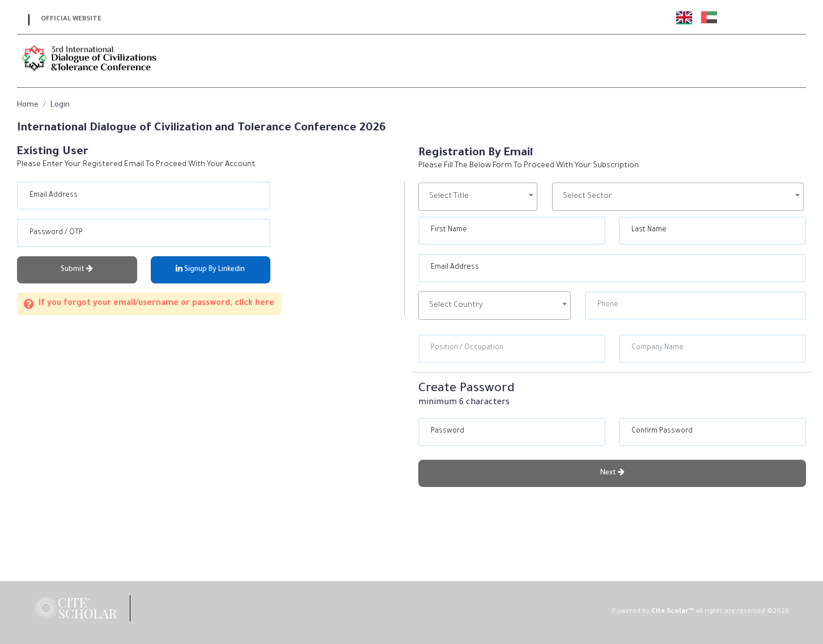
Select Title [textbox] (449, 196)
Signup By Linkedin (210, 269)
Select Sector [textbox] (587, 196)
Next (612, 473)
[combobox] (478, 197)
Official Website (71, 20)
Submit (77, 269)
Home (28, 105)
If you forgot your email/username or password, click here (149, 304)
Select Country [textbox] (456, 305)
